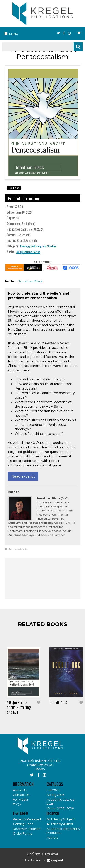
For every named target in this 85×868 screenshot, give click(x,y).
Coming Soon (23, 824)
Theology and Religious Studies (38, 246)
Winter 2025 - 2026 (60, 808)
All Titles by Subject (61, 819)
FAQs (17, 804)
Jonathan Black (31, 281)
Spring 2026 (55, 795)
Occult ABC (58, 702)
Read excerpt (23, 476)
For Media (20, 799)
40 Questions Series (28, 252)
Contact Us (21, 795)
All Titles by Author (60, 824)
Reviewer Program (27, 829)
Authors (52, 837)
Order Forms (22, 833)
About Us (20, 790)
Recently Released (27, 819)
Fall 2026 (53, 790)
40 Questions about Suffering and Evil (19, 707)
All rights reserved (50, 854)
